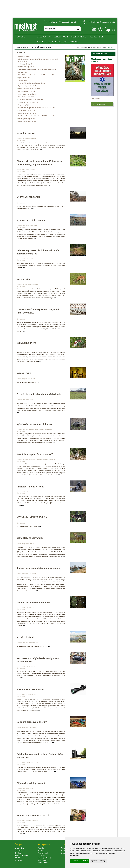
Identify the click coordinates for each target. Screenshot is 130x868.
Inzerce (17, 858)
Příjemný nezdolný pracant (27, 119)
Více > (41, 150)
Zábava (64, 853)
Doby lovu (41, 855)
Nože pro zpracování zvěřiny (27, 113)
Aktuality (41, 848)
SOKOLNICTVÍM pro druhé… (28, 94)
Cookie (64, 855)
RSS (65, 42)
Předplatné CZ (78, 37)
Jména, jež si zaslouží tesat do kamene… (31, 100)
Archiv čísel (43, 42)
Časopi (83, 47)
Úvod (78, 47)
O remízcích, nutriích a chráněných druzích (32, 83)
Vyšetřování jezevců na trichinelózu (30, 86)
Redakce (73, 42)
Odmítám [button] (85, 861)
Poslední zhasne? (24, 56)
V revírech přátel (24, 105)
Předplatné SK (96, 37)
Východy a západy (45, 858)
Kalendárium (42, 860)
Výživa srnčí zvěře (24, 78)
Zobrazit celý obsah (99, 104)
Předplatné (18, 851)
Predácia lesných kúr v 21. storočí (29, 89)
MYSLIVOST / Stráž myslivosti (52, 37)
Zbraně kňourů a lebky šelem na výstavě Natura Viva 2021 (37, 75)
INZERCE (56, 42)
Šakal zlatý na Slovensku (26, 97)
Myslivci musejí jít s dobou (27, 67)
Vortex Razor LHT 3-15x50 (27, 110)
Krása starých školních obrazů (28, 121)
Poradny (41, 851)
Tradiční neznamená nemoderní (28, 102)
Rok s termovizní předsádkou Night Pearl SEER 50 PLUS (36, 108)
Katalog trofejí (43, 863)
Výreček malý (23, 80)
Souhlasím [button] (75, 861)
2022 (103, 47)
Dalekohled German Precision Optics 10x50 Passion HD (36, 116)
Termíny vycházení (21, 855)
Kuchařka (64, 851)
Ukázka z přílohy (96, 99)
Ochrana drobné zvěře (25, 64)
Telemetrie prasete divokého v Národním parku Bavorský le (37, 69)
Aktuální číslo (19, 848)
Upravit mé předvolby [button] (98, 861)
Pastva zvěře (22, 72)
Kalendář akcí (43, 853)
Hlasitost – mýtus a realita (27, 91)
